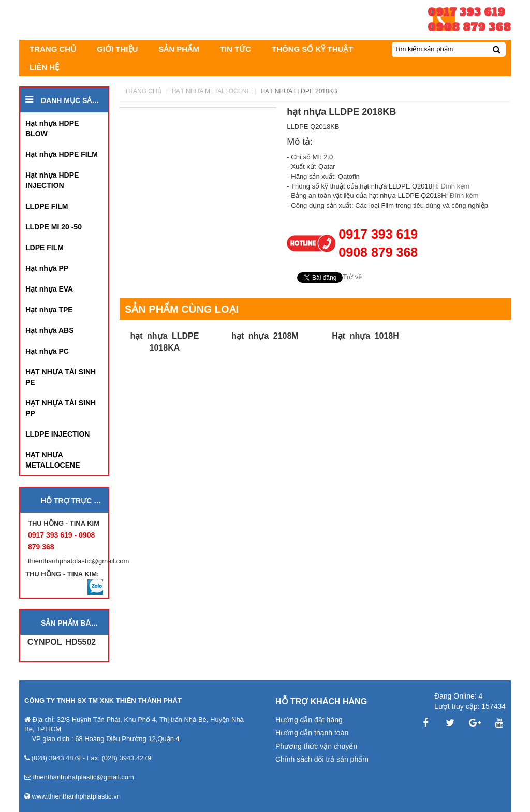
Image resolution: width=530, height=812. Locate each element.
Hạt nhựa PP (47, 268)
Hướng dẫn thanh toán (312, 733)
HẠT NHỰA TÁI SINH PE (61, 377)
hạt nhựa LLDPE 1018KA (165, 341)
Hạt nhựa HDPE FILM (62, 154)
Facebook (425, 723)
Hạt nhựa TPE (49, 310)
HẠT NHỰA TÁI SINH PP (61, 408)
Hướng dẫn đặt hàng (309, 720)
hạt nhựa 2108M (265, 336)
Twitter (450, 723)
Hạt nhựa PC (47, 351)
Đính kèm (456, 186)
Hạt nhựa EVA (49, 289)
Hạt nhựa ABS (49, 330)
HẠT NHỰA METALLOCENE (53, 460)
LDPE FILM (45, 248)
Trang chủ (143, 91)
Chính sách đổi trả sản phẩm (322, 759)
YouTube (499, 723)
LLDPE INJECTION (57, 434)
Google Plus (475, 723)
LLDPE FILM (47, 206)
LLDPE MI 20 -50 (54, 227)
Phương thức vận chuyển (316, 746)
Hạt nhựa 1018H (365, 336)
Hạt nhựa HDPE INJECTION (52, 180)
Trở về (352, 277)
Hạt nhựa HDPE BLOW (52, 128)
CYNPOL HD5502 (62, 642)
